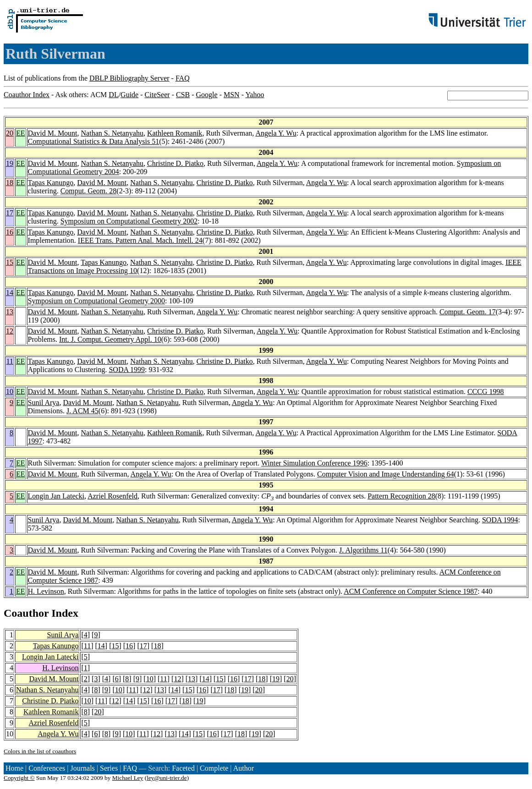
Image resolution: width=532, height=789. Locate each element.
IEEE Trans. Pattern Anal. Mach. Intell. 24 (140, 240)
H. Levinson (46, 591)
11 (10, 361)
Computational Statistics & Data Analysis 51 (94, 141)
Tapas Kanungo (51, 183)
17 (10, 213)
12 (10, 331)
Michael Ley (128, 778)
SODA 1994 (500, 520)
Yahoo (255, 95)
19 (10, 163)
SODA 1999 (127, 370)
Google (207, 95)
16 (10, 232)
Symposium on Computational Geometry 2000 (97, 301)
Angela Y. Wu (276, 133)
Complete (214, 768)
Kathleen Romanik (175, 133)
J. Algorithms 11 (363, 550)
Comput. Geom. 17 (468, 312)
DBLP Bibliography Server (129, 78)
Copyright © (19, 778)
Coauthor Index (27, 95)
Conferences (47, 768)
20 (10, 133)
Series (109, 768)
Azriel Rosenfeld (112, 496)
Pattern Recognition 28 (401, 496)
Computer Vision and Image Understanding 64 (386, 474)
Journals (82, 768)
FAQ (183, 78)
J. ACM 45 (82, 411)
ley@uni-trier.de (167, 778)
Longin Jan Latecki (56, 496)
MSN (232, 95)
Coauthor (26, 613)
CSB (183, 95)
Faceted (183, 768)
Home (14, 768)
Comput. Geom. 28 (89, 191)
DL (113, 95)
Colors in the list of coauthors (40, 751)
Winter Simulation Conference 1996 (314, 463)
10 (10, 392)
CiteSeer (157, 95)
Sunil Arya (44, 403)
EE (21, 133)
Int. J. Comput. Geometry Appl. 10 (110, 339)
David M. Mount (53, 133)
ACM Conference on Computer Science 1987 (411, 591)
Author (244, 768)
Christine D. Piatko (175, 163)
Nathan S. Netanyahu (112, 133)
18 (10, 183)
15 (10, 262)
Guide (129, 95)
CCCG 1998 (486, 392)
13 (10, 312)
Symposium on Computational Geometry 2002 (129, 221)
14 (10, 293)
